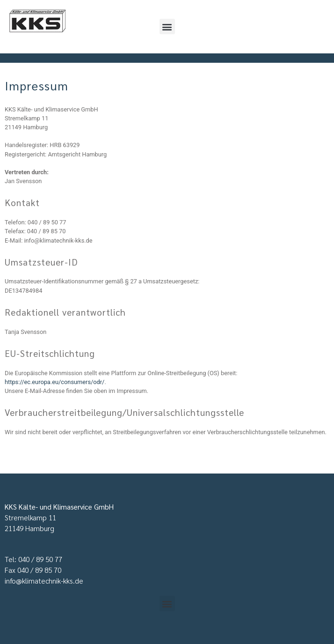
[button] (167, 26)
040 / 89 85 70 (39, 570)
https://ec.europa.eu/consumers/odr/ (54, 382)
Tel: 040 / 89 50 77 (33, 559)
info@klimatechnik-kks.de (44, 581)
